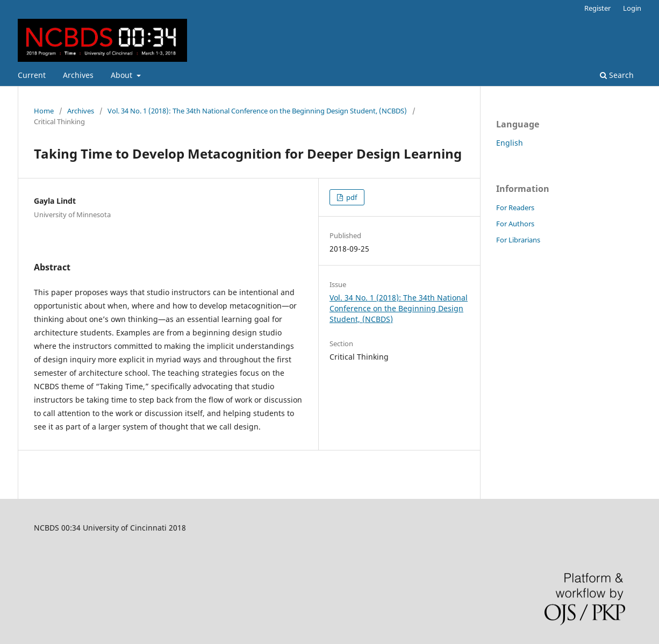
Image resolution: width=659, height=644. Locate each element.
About (123, 75)
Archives (78, 75)
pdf (351, 197)
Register (597, 8)
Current (32, 75)
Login (632, 8)
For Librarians (518, 240)
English (510, 143)
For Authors (515, 224)
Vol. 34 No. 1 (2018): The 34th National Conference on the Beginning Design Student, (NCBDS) (257, 111)
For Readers (515, 207)
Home (44, 111)
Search (617, 75)
